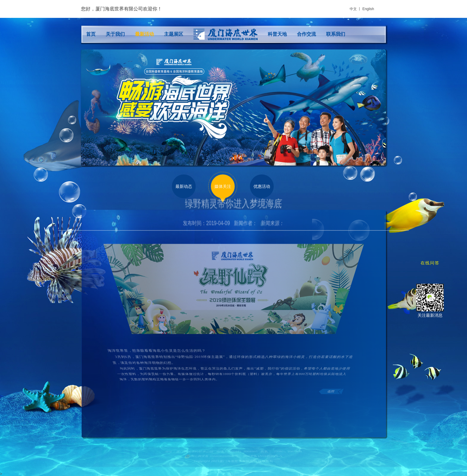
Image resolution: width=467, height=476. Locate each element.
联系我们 (336, 34)
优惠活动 (262, 186)
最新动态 (184, 186)
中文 (353, 9)
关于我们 (115, 34)
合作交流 (306, 34)
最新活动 (144, 34)
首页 (91, 34)
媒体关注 (223, 186)
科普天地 (277, 34)
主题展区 (174, 34)
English (368, 9)
